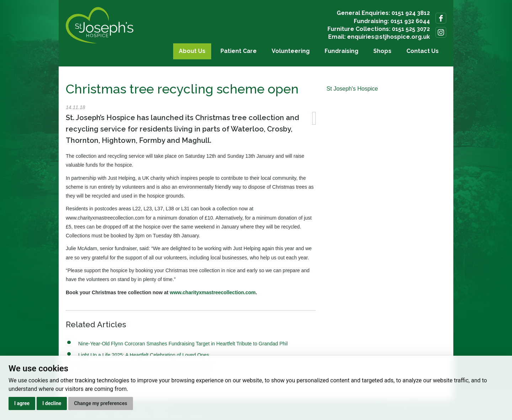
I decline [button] (52, 403)
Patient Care (239, 51)
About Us (192, 51)
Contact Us (423, 51)
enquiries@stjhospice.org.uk (388, 37)
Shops (382, 51)
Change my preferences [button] (100, 403)
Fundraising (342, 51)
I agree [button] (22, 403)
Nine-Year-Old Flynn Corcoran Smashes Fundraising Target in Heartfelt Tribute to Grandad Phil (183, 344)
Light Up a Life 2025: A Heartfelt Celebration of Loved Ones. (144, 355)
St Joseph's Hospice (352, 89)
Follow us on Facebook (441, 18)
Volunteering (291, 51)
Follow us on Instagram (441, 32)
